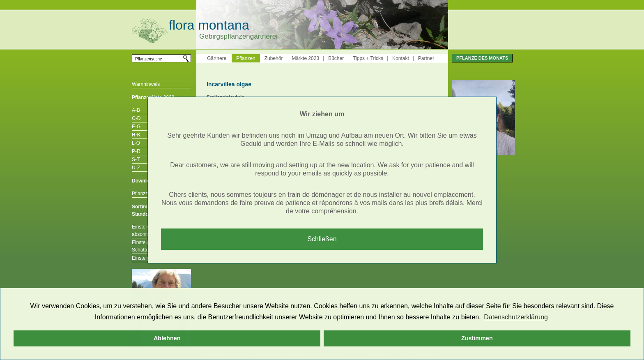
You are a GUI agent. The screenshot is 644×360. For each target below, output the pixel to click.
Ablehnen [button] (167, 338)
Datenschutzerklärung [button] (516, 317)
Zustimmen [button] (477, 338)
